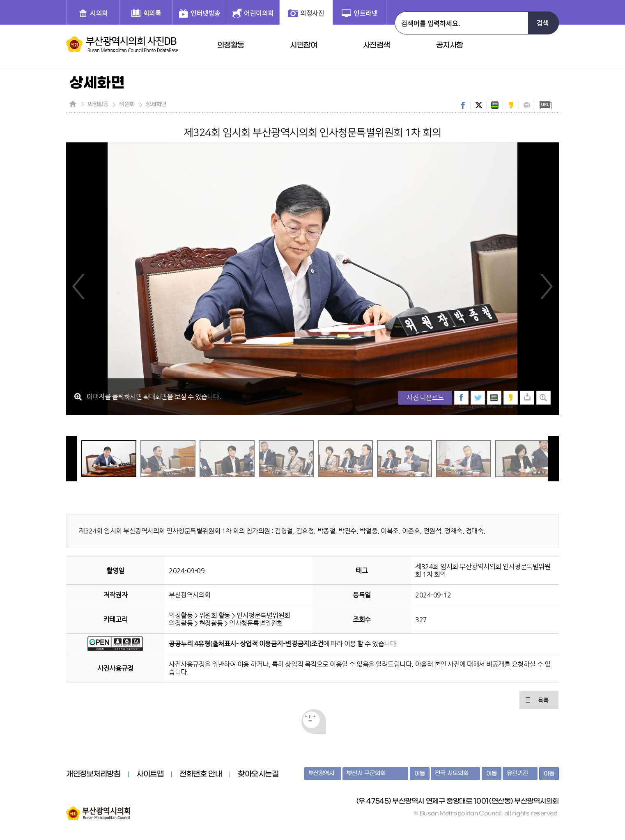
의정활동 (231, 45)
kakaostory (511, 105)
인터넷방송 (206, 13)
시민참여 (303, 45)
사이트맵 (150, 774)
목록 (543, 700)
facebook (463, 105)
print (527, 105)
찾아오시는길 (258, 774)
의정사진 (312, 13)
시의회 (99, 13)
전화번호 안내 (201, 774)
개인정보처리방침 (93, 774)
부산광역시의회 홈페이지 (98, 809)
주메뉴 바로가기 (0, 0)
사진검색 (377, 45)
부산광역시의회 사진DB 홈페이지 (122, 44)
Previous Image (79, 286)
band (495, 105)
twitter (479, 105)
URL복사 (545, 105)
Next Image (546, 286)
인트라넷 (365, 13)
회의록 (152, 13)
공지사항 (450, 45)
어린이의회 (259, 13)
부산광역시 (321, 773)
